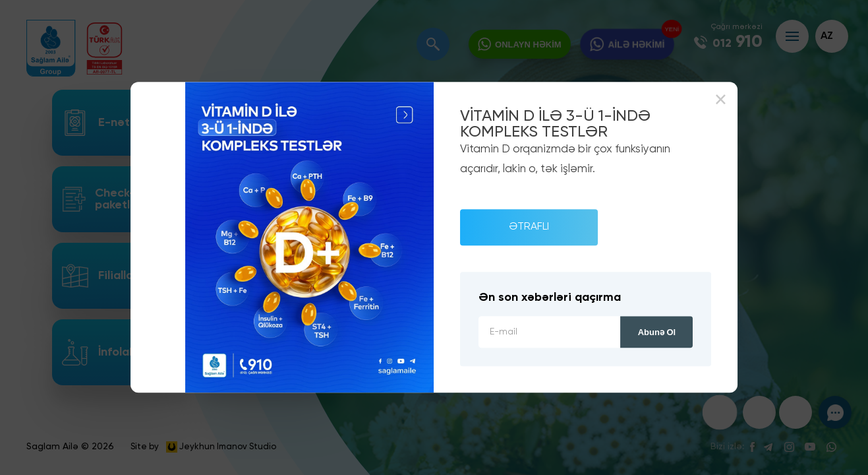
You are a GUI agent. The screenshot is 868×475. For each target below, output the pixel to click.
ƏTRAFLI (529, 227)
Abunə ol (657, 333)
